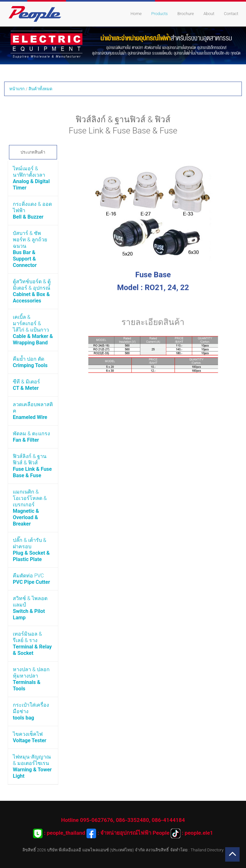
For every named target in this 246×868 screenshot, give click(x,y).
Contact (231, 14)
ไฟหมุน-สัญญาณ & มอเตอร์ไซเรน (32, 766)
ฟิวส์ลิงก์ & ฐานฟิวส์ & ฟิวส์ (32, 466)
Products (159, 14)
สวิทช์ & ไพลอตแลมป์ (30, 608)
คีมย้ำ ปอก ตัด (30, 362)
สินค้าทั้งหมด (40, 89)
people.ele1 (199, 833)
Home (136, 14)
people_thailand (66, 833)
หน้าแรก (17, 89)
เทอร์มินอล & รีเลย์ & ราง (32, 643)
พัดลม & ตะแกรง (31, 437)
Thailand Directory (207, 850)
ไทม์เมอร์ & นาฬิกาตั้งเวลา (31, 178)
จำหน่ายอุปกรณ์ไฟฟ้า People (135, 833)
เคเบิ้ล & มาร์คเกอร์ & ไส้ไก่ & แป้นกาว (33, 330)
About (209, 14)
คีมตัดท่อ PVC (31, 579)
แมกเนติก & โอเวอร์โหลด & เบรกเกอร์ (30, 508)
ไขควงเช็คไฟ (30, 737)
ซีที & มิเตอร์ (26, 385)
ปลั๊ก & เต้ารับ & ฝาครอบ (31, 550)
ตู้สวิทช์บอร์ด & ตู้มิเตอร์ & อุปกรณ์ (32, 291)
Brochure (186, 14)
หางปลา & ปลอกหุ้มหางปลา (31, 679)
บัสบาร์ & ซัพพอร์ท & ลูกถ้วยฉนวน (30, 249)
